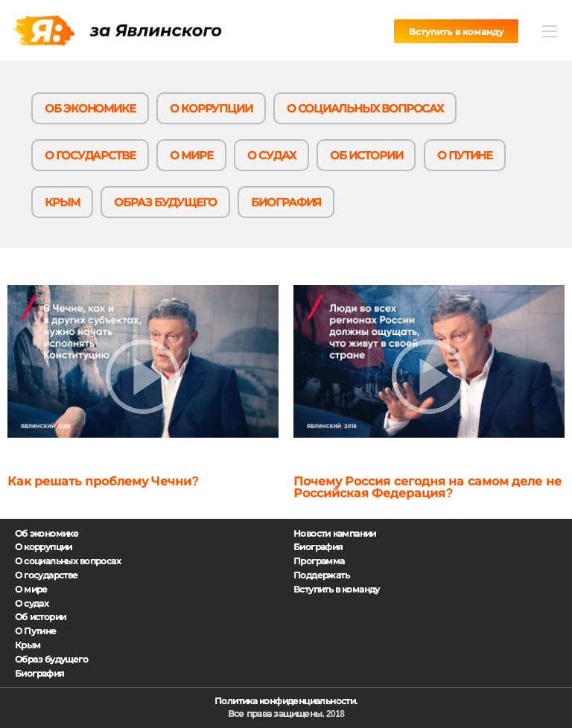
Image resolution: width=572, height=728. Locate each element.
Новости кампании (335, 534)
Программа (319, 561)
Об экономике (90, 108)
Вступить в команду (456, 32)
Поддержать (321, 575)
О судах (271, 155)
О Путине (465, 155)
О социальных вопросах (365, 108)
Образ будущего (165, 202)
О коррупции (211, 108)
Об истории (366, 155)
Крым (62, 202)
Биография (286, 202)
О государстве (90, 155)
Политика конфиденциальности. (286, 701)
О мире (191, 155)
